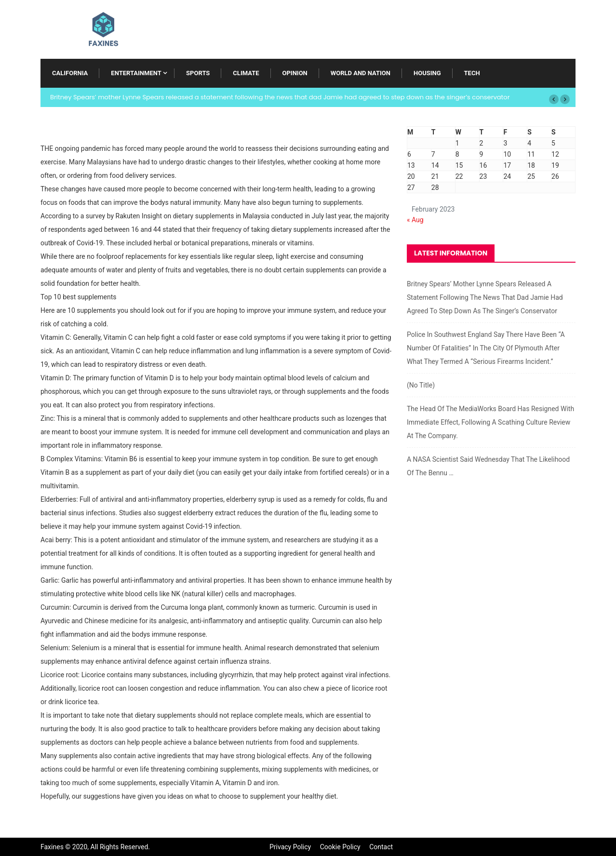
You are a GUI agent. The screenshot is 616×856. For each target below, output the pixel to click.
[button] (554, 99)
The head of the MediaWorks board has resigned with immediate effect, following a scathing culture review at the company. (490, 422)
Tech (472, 73)
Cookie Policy (340, 847)
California (70, 73)
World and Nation (361, 73)
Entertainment (136, 73)
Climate (246, 73)
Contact (381, 847)
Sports (198, 73)
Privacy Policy (290, 847)
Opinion (295, 73)
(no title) (421, 385)
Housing (427, 73)
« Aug (415, 220)
